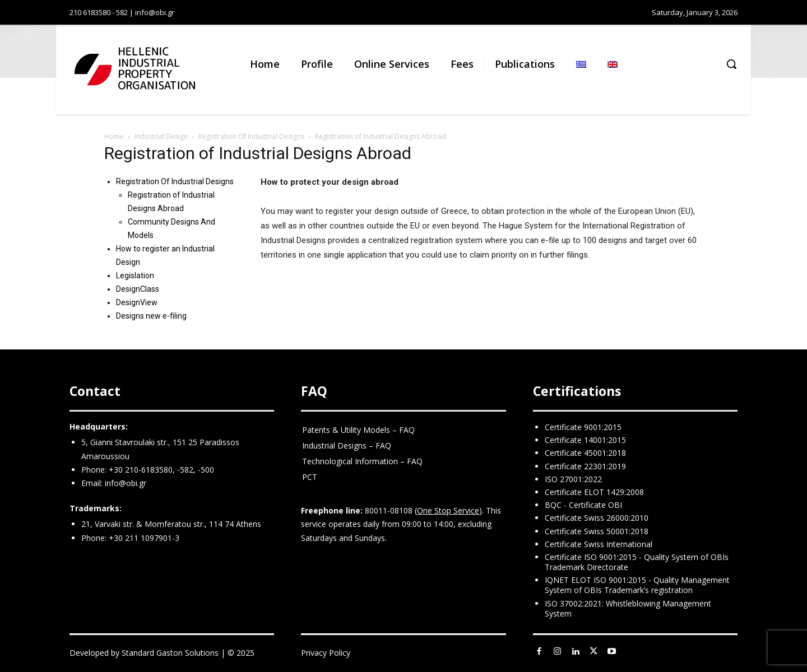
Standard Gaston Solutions (170, 653)
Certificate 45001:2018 (585, 453)
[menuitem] (581, 64)
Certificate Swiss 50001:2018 (597, 531)
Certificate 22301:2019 (585, 466)
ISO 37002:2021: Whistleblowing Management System (628, 608)
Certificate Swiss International (599, 544)
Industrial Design (161, 136)
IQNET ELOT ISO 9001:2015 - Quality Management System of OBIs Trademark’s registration (637, 585)
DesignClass (138, 289)
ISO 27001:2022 (573, 479)
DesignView (137, 302)
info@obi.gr (126, 483)
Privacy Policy (326, 653)
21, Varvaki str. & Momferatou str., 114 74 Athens (171, 524)
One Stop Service (448, 510)
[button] (731, 64)
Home (114, 136)
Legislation (135, 276)
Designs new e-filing (151, 316)
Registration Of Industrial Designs (251, 136)
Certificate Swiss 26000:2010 (597, 518)
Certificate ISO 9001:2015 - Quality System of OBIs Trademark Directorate (637, 562)
